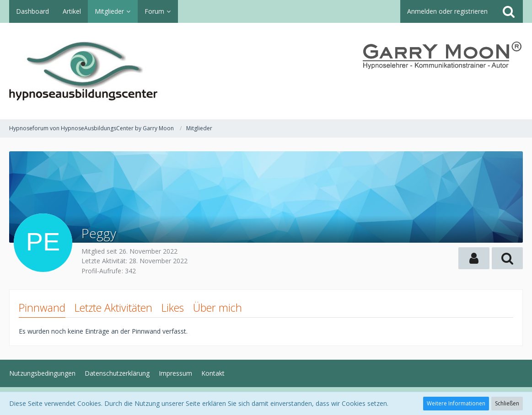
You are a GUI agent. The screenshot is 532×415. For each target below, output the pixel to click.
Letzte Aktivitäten (113, 308)
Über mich (218, 308)
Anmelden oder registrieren (447, 11)
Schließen (507, 403)
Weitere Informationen (456, 403)
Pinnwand (42, 308)
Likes (173, 308)
